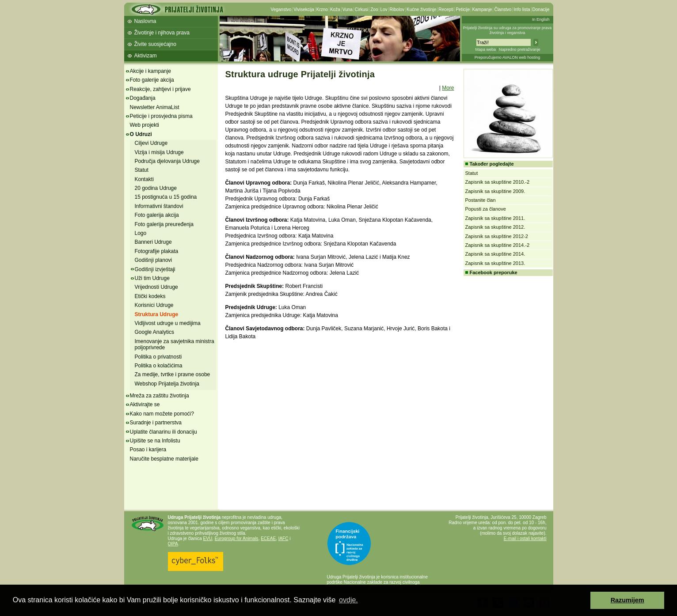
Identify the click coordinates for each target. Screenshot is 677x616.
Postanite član (481, 200)
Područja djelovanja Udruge (167, 161)
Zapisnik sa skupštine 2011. (495, 218)
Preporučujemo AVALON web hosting (508, 57)
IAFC (283, 539)
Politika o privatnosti (158, 357)
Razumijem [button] (628, 600)
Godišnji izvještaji (155, 269)
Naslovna (145, 21)
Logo (141, 233)
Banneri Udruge (153, 242)
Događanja (143, 98)
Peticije (463, 9)
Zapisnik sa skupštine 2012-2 (497, 236)
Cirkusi (362, 9)
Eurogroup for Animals (237, 539)
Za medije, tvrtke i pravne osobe (173, 374)
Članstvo (503, 9)
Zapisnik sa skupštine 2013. (495, 263)
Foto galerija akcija (157, 215)
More (448, 88)
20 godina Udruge (156, 188)
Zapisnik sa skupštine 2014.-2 (498, 245)
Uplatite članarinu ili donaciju (164, 432)
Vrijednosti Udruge (156, 287)
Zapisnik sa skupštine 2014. (495, 254)
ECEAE (268, 539)
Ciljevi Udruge (151, 143)
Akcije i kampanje (150, 71)
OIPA (173, 544)
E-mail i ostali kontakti (525, 539)
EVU (208, 539)
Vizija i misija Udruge (159, 152)
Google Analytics (154, 332)
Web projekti (145, 125)
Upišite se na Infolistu (155, 441)
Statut (142, 170)
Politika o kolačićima (159, 366)
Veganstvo (281, 9)
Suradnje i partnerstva (156, 423)
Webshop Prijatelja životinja (167, 384)
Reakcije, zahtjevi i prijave (160, 89)
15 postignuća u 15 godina (166, 197)
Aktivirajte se (145, 404)
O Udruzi (141, 134)
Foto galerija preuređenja (164, 224)
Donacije (541, 9)
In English (541, 19)
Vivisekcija (304, 9)
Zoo (374, 9)
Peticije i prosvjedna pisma (161, 116)
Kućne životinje (421, 9)
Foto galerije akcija (152, 80)
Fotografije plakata (157, 251)
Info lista (522, 9)
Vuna (348, 9)
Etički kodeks (150, 296)
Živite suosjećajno (155, 44)
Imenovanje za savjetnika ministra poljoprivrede (175, 344)
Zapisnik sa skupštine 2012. (495, 227)
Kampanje (482, 9)
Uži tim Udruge (152, 278)
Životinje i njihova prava (162, 33)
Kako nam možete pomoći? (162, 414)
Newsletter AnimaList (155, 107)
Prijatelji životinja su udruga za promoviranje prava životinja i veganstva (508, 30)
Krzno (322, 9)
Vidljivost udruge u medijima (168, 323)
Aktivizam (146, 56)
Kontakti (144, 179)
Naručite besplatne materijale (164, 459)
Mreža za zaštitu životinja (160, 396)
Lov (384, 9)
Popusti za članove (486, 209)
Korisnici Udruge (154, 305)
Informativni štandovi (159, 206)
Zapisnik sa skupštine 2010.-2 (498, 182)
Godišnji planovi (154, 260)
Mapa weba (485, 49)
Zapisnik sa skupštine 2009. (495, 191)
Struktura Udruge (157, 314)
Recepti (446, 9)
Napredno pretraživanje (520, 49)
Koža (335, 9)
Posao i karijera (148, 450)
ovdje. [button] (348, 600)
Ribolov (397, 9)
